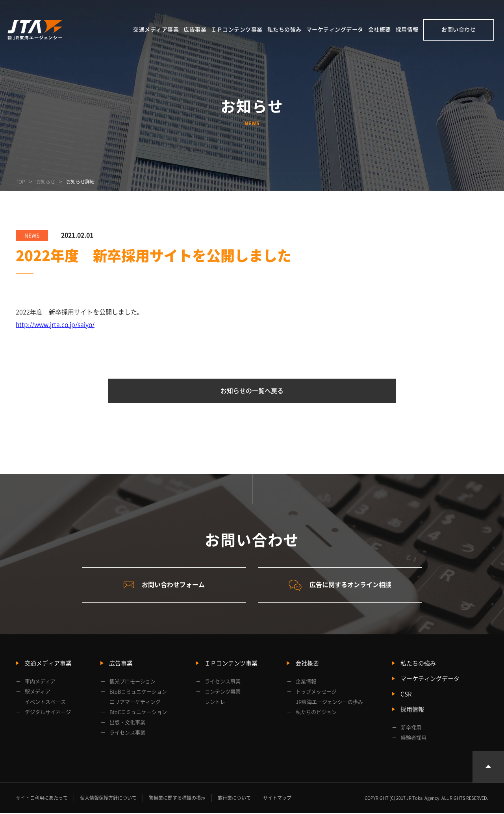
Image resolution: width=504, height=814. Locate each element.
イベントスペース (45, 703)
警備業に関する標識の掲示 (177, 799)
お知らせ (46, 182)
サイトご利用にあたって (42, 799)
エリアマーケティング (135, 703)
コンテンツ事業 (223, 692)
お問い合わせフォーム (163, 586)
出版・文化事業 (127, 723)
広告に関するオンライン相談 (341, 586)
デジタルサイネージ (48, 713)
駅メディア (38, 692)
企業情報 (306, 682)
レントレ (215, 703)
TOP (20, 182)
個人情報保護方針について (108, 799)
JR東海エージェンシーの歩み (329, 703)
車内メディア (40, 682)
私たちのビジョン (316, 713)
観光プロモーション (132, 682)
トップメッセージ (316, 692)
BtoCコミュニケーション (138, 713)
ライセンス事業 (127, 733)
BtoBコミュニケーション (138, 692)
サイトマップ (277, 799)
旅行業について (234, 799)
